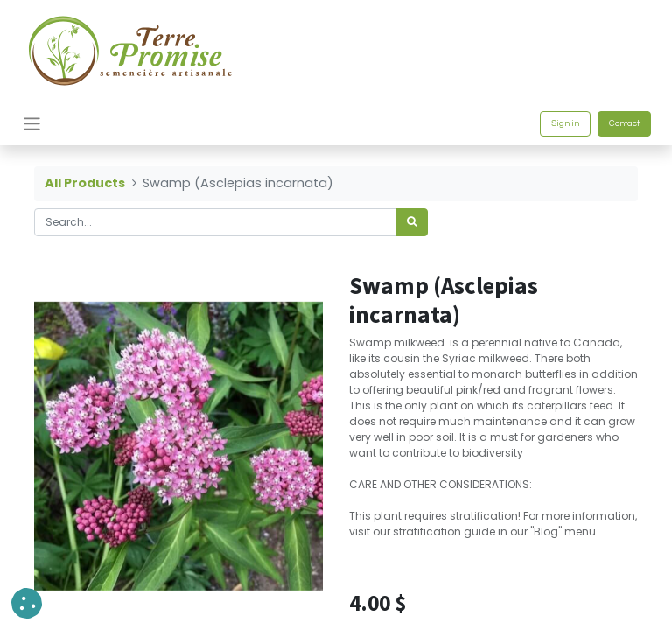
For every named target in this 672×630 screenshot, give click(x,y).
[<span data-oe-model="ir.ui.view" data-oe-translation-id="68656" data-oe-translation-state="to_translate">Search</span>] (412, 222)
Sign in (565, 123)
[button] (27, 603)
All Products (85, 183)
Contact (624, 123)
